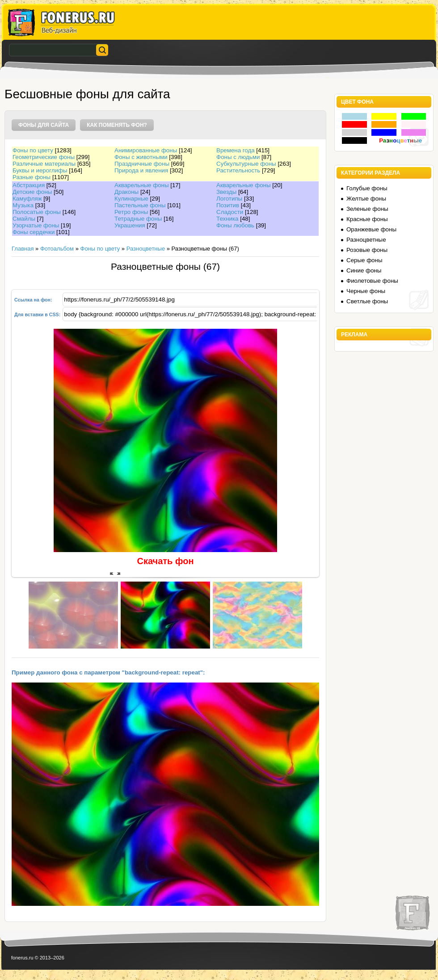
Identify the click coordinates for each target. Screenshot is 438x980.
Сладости (230, 212)
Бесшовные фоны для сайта (87, 94)
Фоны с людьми (238, 157)
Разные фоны (32, 177)
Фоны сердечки (34, 232)
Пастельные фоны (140, 205)
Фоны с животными (141, 157)
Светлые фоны (367, 301)
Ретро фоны (131, 212)
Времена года (236, 150)
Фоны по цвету (33, 150)
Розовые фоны (367, 250)
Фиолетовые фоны (372, 281)
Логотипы (229, 199)
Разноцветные (146, 249)
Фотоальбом (57, 249)
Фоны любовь (235, 225)
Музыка (23, 205)
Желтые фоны (366, 199)
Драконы (126, 192)
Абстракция (29, 185)
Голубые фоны (367, 188)
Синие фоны (364, 270)
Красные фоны (367, 219)
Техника (227, 219)
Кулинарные (131, 199)
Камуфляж (27, 199)
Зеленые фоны (367, 209)
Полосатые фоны (37, 212)
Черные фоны (366, 291)
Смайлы (24, 219)
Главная (23, 249)
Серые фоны (364, 260)
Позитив (228, 205)
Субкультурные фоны (246, 164)
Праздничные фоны (142, 164)
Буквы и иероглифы (40, 170)
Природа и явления (141, 170)
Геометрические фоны (44, 157)
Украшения (130, 225)
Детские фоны (32, 192)
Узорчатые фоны (36, 225)
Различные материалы (44, 164)
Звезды (226, 192)
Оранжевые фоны (371, 229)
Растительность (238, 170)
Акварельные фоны (142, 185)
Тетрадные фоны (138, 219)
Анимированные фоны (146, 150)
